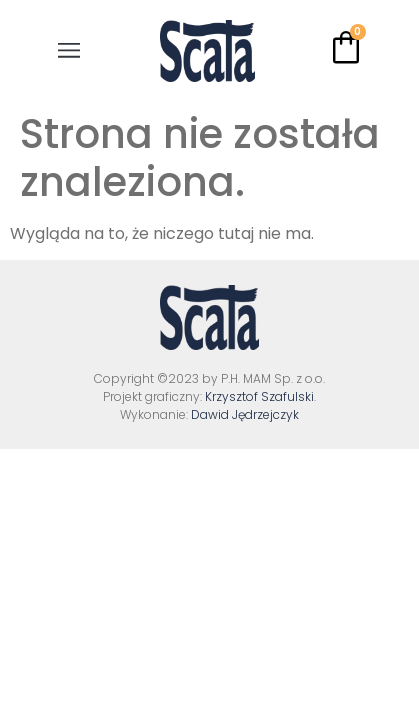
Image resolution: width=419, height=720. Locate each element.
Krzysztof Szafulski (259, 396)
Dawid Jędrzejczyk (245, 414)
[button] (69, 50)
